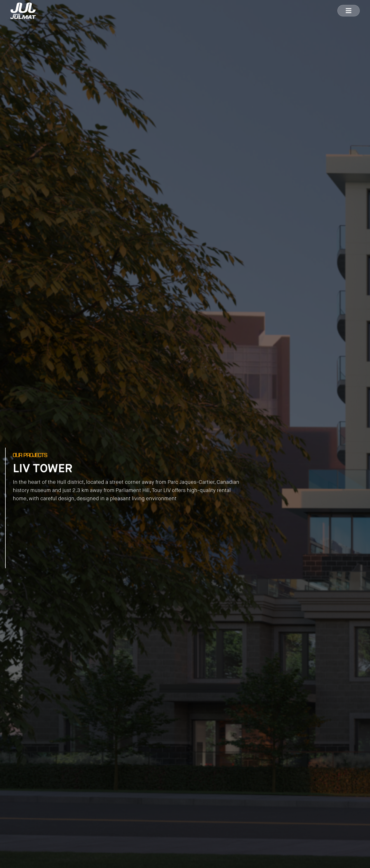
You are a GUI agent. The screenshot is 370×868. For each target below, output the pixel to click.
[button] (349, 11)
